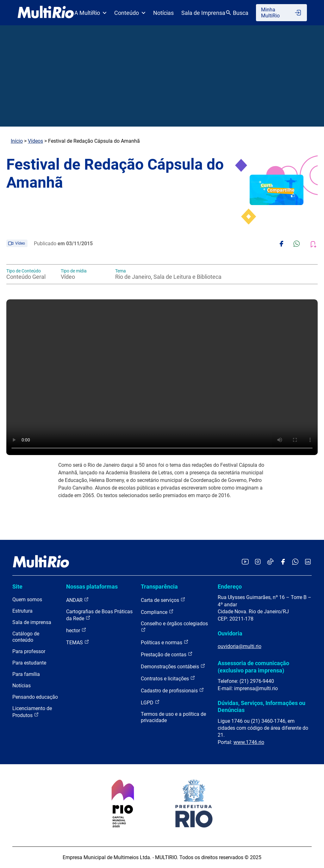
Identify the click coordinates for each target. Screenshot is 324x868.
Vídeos (35, 141)
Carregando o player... (162, 377)
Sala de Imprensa (203, 13)
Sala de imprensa (32, 622)
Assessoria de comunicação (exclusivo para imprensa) (253, 667)
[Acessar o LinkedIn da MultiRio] (308, 562)
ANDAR (78, 600)
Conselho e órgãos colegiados (174, 626)
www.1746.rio (249, 742)
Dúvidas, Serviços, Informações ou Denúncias (262, 706)
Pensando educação (35, 697)
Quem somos (27, 599)
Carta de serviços (163, 600)
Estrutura (22, 611)
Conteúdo (130, 13)
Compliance (157, 612)
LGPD (150, 702)
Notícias (163, 13)
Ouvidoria (230, 633)
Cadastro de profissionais (172, 690)
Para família (26, 674)
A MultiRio (90, 13)
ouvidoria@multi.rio (240, 646)
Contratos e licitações (168, 678)
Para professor (29, 651)
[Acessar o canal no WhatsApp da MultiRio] (295, 562)
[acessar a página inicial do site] (46, 13)
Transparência (159, 587)
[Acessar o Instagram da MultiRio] (258, 562)
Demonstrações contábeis (173, 666)
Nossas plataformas (92, 587)
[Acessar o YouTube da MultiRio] (245, 562)
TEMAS (78, 642)
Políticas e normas (165, 642)
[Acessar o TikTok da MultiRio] (270, 562)
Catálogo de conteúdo (26, 637)
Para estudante (29, 663)
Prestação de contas (167, 654)
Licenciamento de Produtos (32, 712)
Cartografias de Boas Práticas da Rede (99, 615)
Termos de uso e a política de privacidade (173, 717)
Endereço (230, 587)
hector (76, 630)
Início (17, 141)
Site (17, 587)
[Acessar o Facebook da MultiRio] (283, 562)
